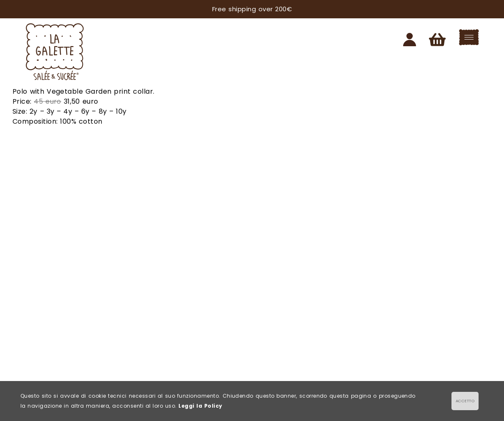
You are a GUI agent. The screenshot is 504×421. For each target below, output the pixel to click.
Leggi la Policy (200, 406)
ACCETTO (465, 401)
